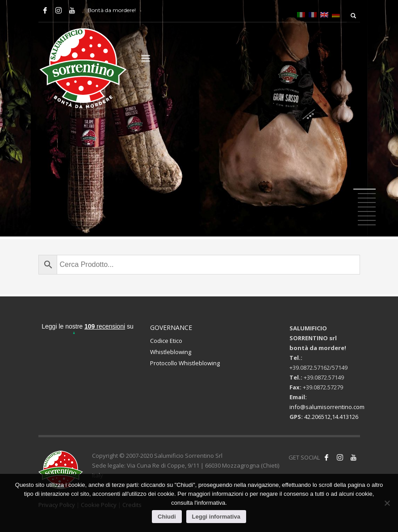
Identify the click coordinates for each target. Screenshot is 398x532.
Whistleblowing (171, 352)
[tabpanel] (199, 120)
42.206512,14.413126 (331, 417)
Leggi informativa (216, 517)
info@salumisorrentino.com (327, 407)
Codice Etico (166, 341)
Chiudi (167, 517)
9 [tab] (367, 225)
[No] (387, 503)
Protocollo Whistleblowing (185, 363)
